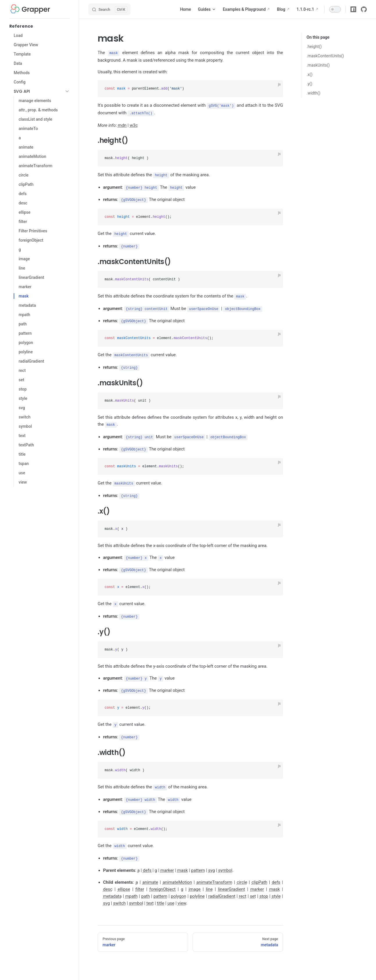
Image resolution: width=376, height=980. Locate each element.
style (276, 887)
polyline (197, 887)
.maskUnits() (318, 65)
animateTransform (214, 873)
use (171, 894)
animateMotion (177, 873)
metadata (112, 887)
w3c (134, 124)
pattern (198, 861)
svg (211, 861)
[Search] (109, 9)
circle (242, 873)
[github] (364, 9)
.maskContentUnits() (325, 56)
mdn (122, 124)
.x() (309, 74)
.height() (314, 47)
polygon (179, 887)
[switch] (335, 9)
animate (150, 873)
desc (108, 880)
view (182, 894)
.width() (313, 93)
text (150, 894)
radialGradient (222, 887)
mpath (131, 887)
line (209, 880)
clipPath (259, 873)
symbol (225, 861)
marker (167, 861)
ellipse (124, 880)
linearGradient (231, 880)
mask (183, 861)
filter (140, 880)
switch (119, 894)
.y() (309, 84)
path (146, 887)
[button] (67, 91)
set (253, 887)
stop (264, 887)
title (161, 894)
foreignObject (162, 880)
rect (243, 887)
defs (147, 861)
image (195, 880)
